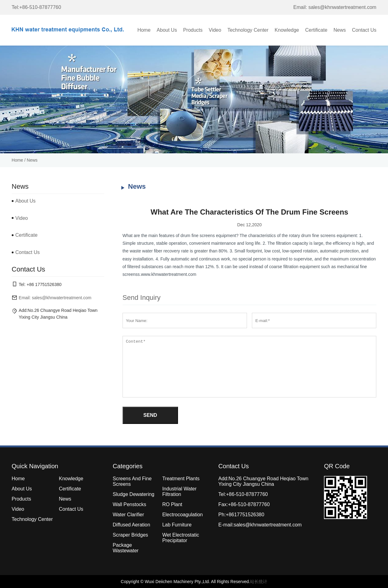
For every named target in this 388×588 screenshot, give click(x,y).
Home (144, 30)
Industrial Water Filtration (179, 491)
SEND (150, 415)
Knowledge (287, 30)
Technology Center (248, 30)
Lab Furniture (177, 525)
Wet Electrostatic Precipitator (181, 538)
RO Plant (172, 504)
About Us (167, 30)
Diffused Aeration (131, 525)
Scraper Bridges (130, 535)
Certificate (316, 30)
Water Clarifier (128, 515)
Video (215, 30)
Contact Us (364, 30)
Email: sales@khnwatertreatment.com (335, 7)
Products (193, 30)
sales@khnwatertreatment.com (268, 525)
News (340, 30)
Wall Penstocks (129, 504)
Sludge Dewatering (133, 494)
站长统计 (259, 582)
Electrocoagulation (183, 515)
